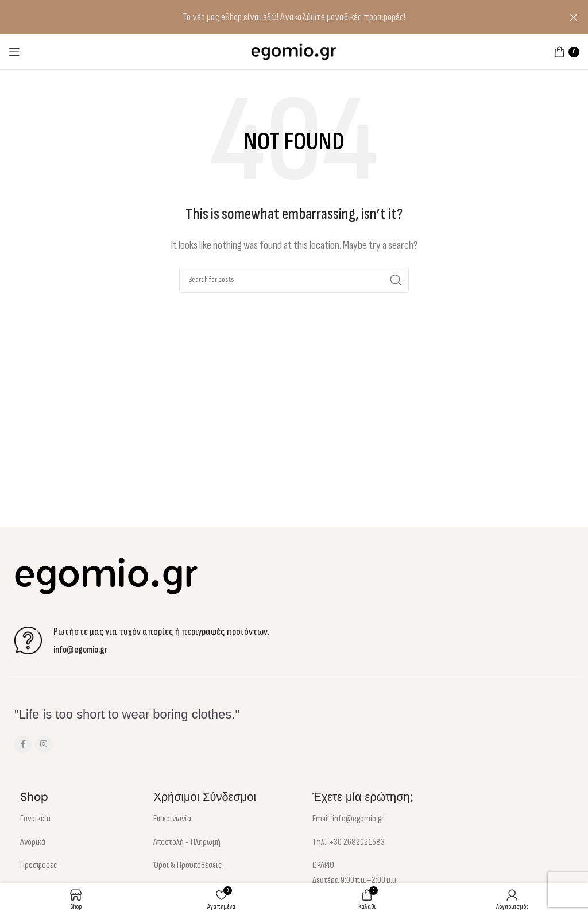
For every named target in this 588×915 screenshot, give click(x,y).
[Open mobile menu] (14, 52)
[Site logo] (294, 51)
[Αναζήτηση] (294, 280)
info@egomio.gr (80, 650)
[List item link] (72, 819)
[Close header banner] (574, 17)
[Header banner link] (277, 17)
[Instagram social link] (44, 744)
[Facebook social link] (23, 744)
